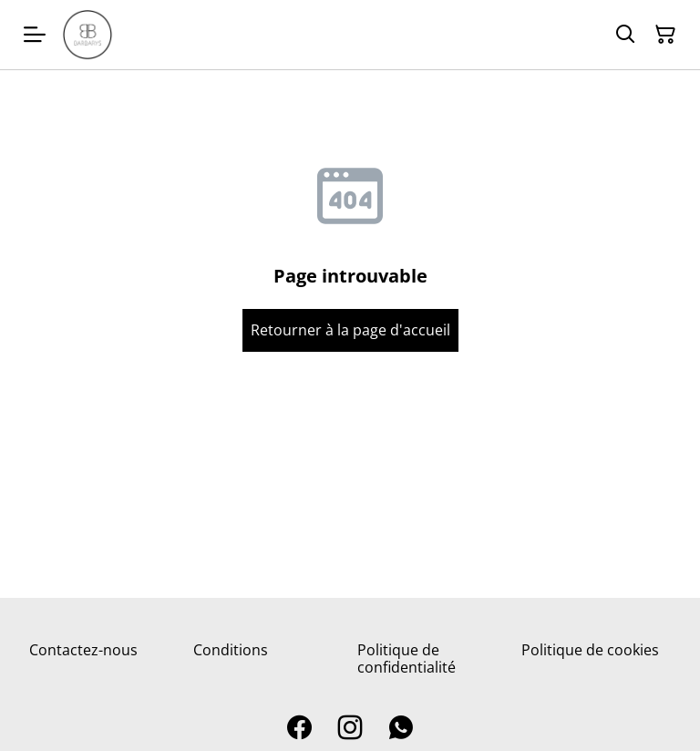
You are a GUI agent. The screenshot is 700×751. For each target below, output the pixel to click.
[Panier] (665, 35)
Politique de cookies (590, 650)
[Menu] (35, 35)
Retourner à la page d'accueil (350, 330)
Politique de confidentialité (407, 658)
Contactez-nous (83, 650)
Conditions (231, 650)
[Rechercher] (625, 35)
